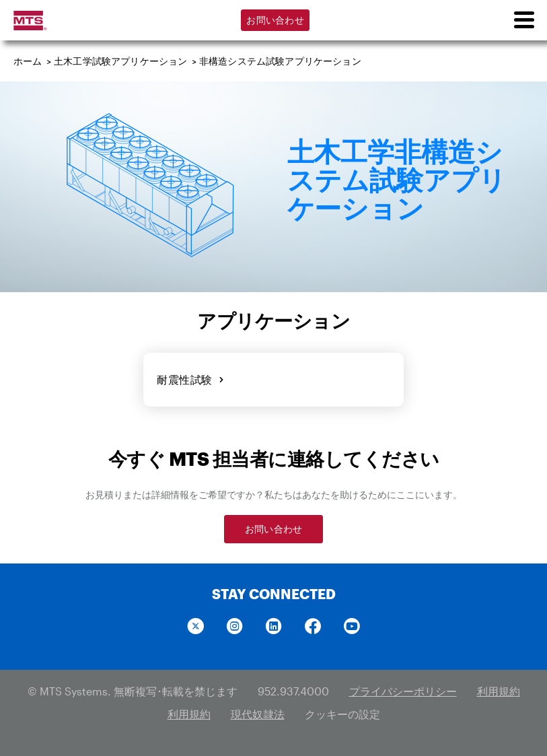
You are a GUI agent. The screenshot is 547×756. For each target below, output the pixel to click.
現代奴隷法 (258, 714)
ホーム (28, 61)
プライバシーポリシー (403, 691)
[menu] (523, 20)
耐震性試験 (190, 379)
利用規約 (499, 691)
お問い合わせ (275, 20)
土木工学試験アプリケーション (120, 61)
